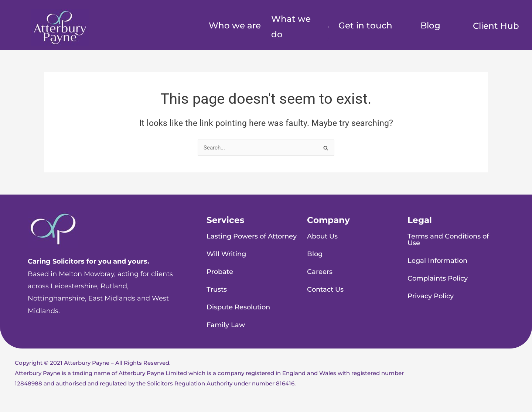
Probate (220, 272)
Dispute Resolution (238, 307)
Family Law (226, 325)
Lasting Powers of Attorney (252, 236)
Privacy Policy (431, 296)
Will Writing (226, 254)
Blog (430, 25)
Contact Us (325, 289)
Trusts (217, 289)
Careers (320, 272)
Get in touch (365, 25)
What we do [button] (291, 27)
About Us (322, 236)
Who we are (235, 25)
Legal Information (437, 261)
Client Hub (496, 26)
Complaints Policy (438, 278)
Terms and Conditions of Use (448, 240)
